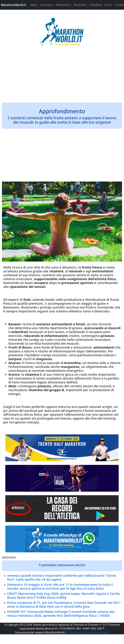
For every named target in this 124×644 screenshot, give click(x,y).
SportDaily (91, 632)
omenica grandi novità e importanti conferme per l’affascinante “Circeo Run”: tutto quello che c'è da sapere (62, 577)
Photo (108, 5)
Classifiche (96, 5)
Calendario (46, 5)
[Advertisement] (62, 76)
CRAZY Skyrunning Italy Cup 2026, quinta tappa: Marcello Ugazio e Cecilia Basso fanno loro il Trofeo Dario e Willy (63, 596)
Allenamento (63, 5)
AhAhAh (104, 632)
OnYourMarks (74, 632)
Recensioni (80, 5)
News (34, 5)
